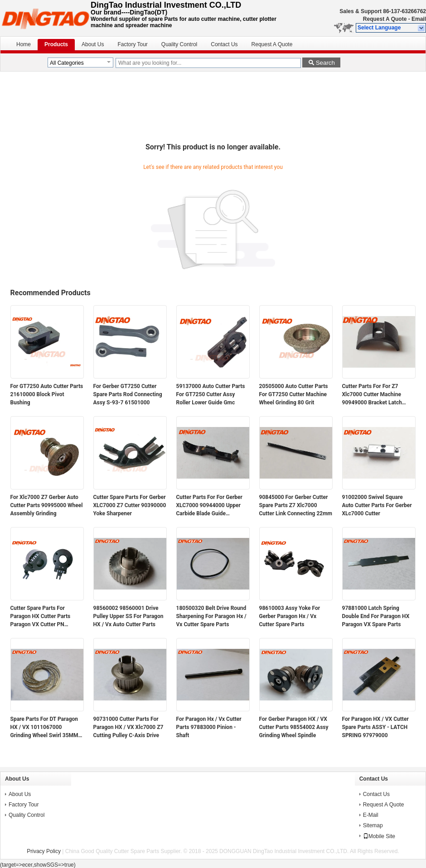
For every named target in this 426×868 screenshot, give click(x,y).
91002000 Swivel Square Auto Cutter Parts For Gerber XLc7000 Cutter (377, 505)
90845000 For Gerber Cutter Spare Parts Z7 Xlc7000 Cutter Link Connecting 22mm (296, 505)
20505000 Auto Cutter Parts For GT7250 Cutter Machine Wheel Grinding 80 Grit (294, 394)
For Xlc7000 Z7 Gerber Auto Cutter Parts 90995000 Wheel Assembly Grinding (47, 505)
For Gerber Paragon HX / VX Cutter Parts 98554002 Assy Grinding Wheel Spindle (294, 727)
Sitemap (373, 825)
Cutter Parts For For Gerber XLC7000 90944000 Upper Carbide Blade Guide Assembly (209, 506)
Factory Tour (132, 44)
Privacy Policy (44, 851)
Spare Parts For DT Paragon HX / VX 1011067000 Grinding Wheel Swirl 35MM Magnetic (44, 728)
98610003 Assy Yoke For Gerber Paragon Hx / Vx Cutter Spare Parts (290, 616)
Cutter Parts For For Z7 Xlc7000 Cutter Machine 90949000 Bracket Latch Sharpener (372, 395)
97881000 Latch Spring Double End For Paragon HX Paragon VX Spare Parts (376, 616)
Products (56, 44)
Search (325, 63)
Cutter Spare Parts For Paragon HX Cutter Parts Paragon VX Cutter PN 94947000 (41, 617)
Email (419, 19)
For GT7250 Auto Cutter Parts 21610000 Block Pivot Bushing (47, 394)
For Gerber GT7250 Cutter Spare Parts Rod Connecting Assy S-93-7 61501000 (128, 394)
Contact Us (224, 44)
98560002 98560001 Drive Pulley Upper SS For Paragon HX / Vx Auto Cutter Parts (128, 616)
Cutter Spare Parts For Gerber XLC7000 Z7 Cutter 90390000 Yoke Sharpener (130, 505)
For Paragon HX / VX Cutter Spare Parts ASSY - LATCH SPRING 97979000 (375, 727)
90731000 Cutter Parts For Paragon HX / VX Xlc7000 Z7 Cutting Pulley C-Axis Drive (128, 727)
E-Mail (371, 815)
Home (24, 44)
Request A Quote (385, 19)
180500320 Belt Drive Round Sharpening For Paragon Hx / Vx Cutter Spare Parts (211, 616)
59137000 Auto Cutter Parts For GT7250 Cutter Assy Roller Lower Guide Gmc (211, 394)
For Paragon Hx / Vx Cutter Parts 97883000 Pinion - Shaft (209, 727)
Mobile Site (379, 836)
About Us (93, 44)
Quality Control (179, 44)
